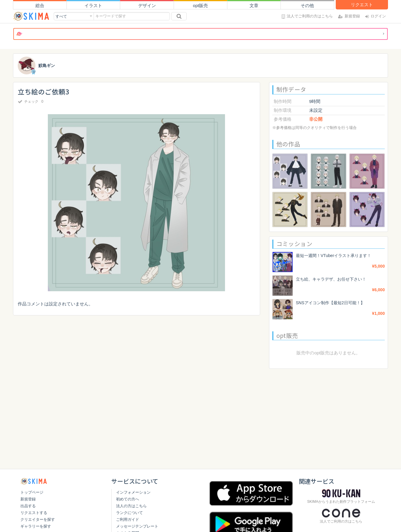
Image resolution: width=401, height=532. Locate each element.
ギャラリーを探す (36, 526)
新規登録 (28, 499)
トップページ (32, 492)
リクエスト (362, 5)
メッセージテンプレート (137, 526)
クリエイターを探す (38, 519)
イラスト (93, 5)
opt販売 (200, 5)
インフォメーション (133, 492)
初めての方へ (128, 499)
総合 (40, 5)
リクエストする (34, 513)
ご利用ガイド (128, 519)
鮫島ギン (47, 66)
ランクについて (129, 513)
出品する (28, 506)
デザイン (147, 5)
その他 (307, 5)
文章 (254, 5)
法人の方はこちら (131, 506)
